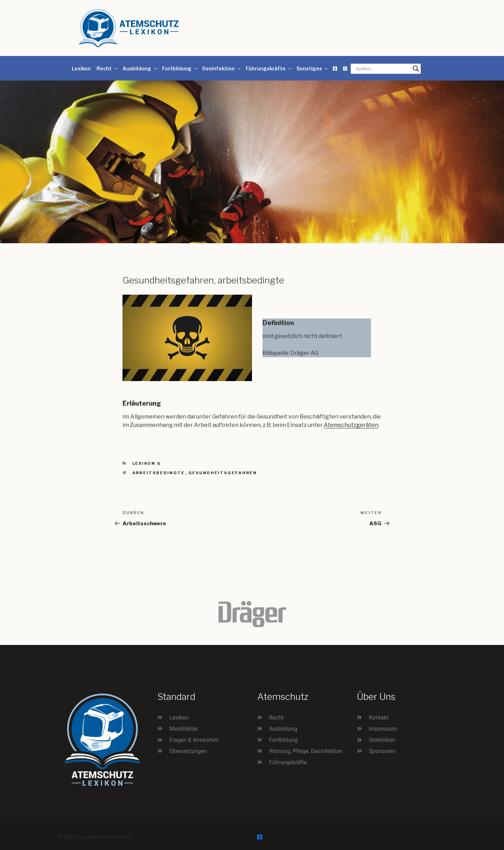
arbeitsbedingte (159, 473)
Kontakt (379, 718)
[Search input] (383, 69)
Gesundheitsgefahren (223, 473)
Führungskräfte (269, 68)
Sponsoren (382, 751)
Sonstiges (313, 68)
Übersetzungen (188, 751)
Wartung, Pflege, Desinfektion (306, 751)
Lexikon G (147, 463)
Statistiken (382, 740)
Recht (107, 68)
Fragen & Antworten (194, 740)
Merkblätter (184, 729)
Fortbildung (180, 68)
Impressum (383, 729)
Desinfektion (222, 68)
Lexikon (81, 68)
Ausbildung (140, 68)
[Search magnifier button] (416, 69)
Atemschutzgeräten (351, 425)
